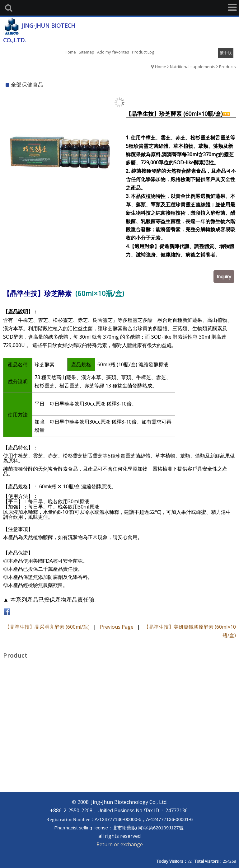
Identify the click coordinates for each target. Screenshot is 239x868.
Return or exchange (120, 844)
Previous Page (117, 627)
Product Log (143, 52)
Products (227, 67)
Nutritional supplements (193, 67)
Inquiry (224, 276)
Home (161, 67)
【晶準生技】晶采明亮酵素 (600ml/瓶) (47, 627)
